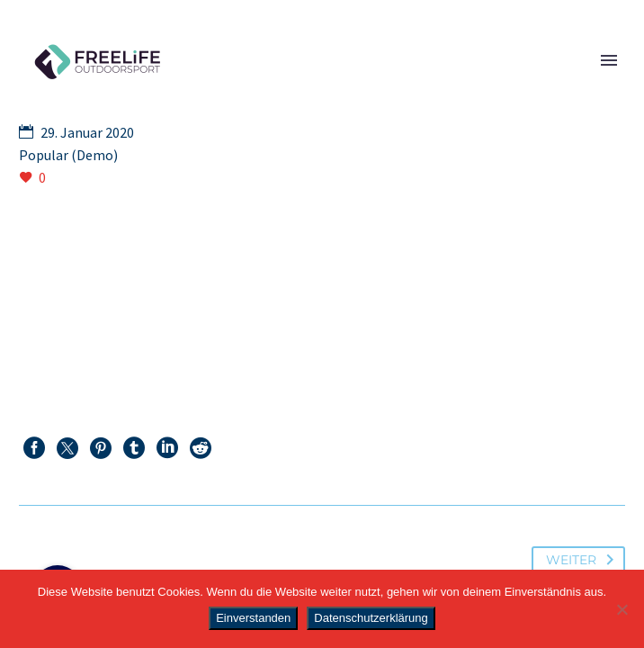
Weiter (583, 560)
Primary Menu (609, 60)
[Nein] (622, 609)
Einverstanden (253, 618)
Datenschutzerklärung (371, 618)
